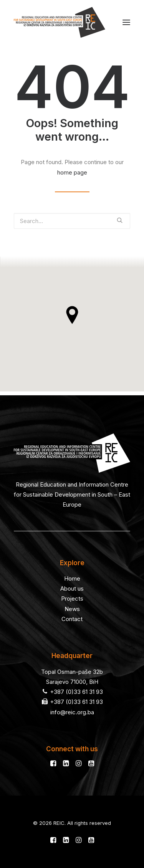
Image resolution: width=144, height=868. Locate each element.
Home (72, 578)
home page (72, 172)
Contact (72, 619)
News (72, 609)
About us (72, 588)
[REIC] (60, 22)
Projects (72, 599)
